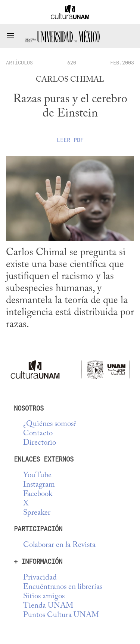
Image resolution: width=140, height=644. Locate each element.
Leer (70, 140)
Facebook (38, 494)
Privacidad (40, 578)
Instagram (39, 485)
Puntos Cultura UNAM (61, 615)
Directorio (40, 443)
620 (72, 63)
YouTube (37, 476)
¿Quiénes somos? (50, 424)
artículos (19, 63)
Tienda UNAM (48, 606)
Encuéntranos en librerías (63, 587)
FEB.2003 (122, 63)
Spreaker (37, 513)
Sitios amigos (44, 597)
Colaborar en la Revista (59, 545)
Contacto (38, 434)
